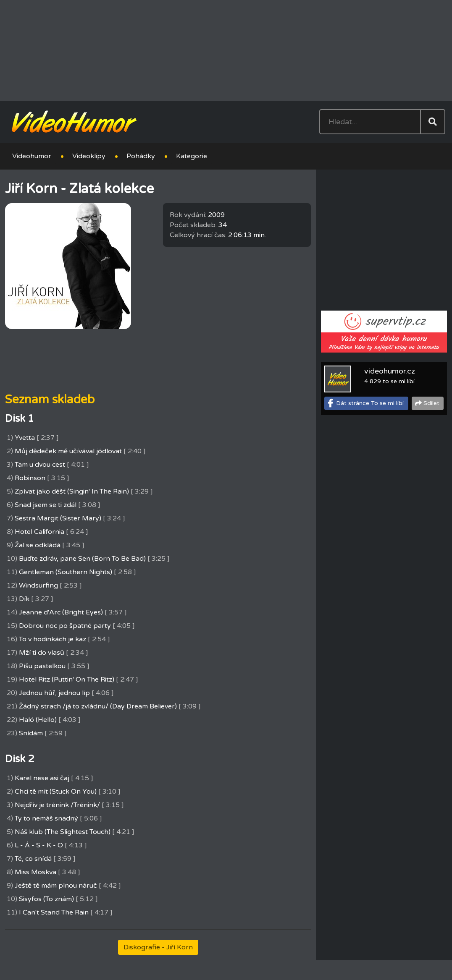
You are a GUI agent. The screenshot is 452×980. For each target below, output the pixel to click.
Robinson (30, 478)
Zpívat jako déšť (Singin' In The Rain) (72, 491)
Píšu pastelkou (42, 666)
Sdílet (431, 403)
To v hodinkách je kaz (53, 639)
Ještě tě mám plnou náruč (56, 886)
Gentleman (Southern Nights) (66, 572)
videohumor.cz (390, 371)
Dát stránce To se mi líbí (370, 403)
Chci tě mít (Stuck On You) (56, 792)
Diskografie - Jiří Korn (158, 947)
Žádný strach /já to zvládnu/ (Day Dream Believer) (98, 706)
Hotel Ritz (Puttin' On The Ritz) (67, 679)
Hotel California (39, 532)
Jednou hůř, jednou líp (54, 693)
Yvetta (25, 438)
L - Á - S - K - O (39, 845)
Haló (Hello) (38, 720)
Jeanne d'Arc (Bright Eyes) (61, 612)
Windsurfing (38, 585)
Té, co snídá (33, 859)
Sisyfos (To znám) (46, 899)
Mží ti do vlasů (42, 653)
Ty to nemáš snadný (46, 818)
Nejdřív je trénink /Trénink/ (57, 805)
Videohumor (32, 156)
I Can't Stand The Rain (54, 912)
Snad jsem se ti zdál (46, 505)
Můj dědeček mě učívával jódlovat (68, 451)
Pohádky (141, 156)
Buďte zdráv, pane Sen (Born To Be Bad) (82, 559)
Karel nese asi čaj (42, 778)
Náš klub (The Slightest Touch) (63, 832)
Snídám (31, 733)
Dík (24, 599)
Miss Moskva (35, 872)
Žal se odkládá (38, 545)
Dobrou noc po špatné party (65, 626)
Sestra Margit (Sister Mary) (58, 518)
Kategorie (192, 156)
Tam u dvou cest (40, 465)
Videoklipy (89, 156)
